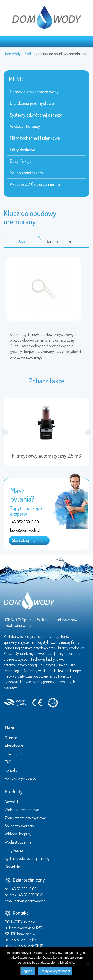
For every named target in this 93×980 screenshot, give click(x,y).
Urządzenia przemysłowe (32, 103)
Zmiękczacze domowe (22, 810)
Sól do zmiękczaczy (27, 173)
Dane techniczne (60, 241)
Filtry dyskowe (23, 150)
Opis (22, 241)
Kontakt (11, 770)
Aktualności (14, 746)
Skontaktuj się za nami (29, 540)
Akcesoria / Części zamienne (35, 184)
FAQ (8, 762)
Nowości (11, 802)
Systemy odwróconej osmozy (36, 115)
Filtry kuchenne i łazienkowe (35, 138)
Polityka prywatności (21, 778)
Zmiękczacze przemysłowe (25, 818)
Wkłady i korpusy (25, 126)
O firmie (11, 738)
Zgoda (28, 971)
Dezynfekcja (21, 161)
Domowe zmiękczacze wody (34, 92)
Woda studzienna (18, 842)
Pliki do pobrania (18, 754)
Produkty (14, 791)
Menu (10, 728)
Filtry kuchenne (17, 850)
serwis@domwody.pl (31, 901)
